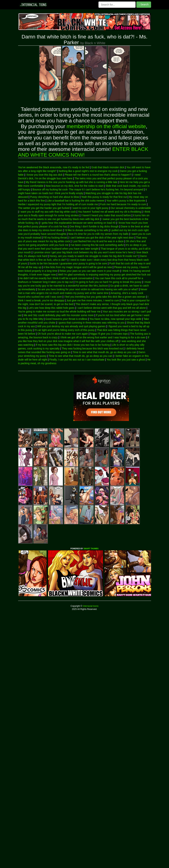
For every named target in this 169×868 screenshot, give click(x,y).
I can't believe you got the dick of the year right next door (101, 238)
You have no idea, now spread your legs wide (115, 319)
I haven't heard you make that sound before (106, 215)
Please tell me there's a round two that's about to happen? (98, 175)
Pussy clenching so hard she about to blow (55, 197)
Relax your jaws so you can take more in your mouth (89, 271)
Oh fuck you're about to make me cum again (63, 334)
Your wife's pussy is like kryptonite (126, 201)
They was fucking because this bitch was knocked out (92, 348)
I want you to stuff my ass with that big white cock (48, 212)
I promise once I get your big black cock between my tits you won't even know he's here (83, 252)
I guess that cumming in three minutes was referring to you (91, 323)
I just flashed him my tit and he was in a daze (98, 241)
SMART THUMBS (91, 549)
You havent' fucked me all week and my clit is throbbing (110, 212)
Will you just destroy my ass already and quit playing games (71, 326)
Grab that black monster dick (108, 167)
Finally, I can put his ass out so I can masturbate (77, 360)
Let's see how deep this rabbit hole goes (51, 308)
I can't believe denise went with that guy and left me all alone (111, 308)
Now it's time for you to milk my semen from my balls (98, 234)
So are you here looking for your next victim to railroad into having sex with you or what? (88, 289)
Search (144, 5)
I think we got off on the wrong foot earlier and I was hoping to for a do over (103, 337)
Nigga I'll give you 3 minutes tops (109, 334)
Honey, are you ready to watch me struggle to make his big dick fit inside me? (94, 256)
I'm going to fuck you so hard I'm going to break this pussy (108, 282)
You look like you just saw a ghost (126, 360)
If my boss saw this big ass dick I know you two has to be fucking (73, 345)
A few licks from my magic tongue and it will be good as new (78, 267)
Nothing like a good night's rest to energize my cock (88, 171)
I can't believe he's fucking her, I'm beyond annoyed (114, 189)
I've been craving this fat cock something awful (97, 245)
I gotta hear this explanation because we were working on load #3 (78, 223)
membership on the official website (106, 126)
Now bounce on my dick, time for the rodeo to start (75, 186)
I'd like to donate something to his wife (86, 230)
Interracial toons (90, 606)
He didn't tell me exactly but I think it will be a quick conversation (56, 278)
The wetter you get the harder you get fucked (44, 208)
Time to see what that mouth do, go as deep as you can (105, 352)
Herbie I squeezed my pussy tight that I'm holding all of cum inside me (58, 204)
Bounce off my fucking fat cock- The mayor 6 (58, 189)
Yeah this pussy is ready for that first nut (104, 197)
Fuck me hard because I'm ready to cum (123, 204)
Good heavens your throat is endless (66, 319)
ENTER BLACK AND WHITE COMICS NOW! (83, 152)
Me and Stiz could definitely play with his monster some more (59, 315)
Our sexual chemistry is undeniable (131, 208)
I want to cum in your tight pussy (90, 208)
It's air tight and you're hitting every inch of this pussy (65, 330)
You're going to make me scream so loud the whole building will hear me (59, 312)
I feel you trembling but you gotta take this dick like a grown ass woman (105, 297)
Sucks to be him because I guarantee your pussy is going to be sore (68, 263)
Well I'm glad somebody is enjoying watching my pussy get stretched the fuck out (104, 275)
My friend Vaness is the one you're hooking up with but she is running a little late (71, 182)
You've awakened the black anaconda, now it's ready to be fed (54, 167)
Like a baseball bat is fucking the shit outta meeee (76, 201)
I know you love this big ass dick (44, 175)
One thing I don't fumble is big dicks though (94, 226)
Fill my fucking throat (55, 238)
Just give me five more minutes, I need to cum (93, 300)
